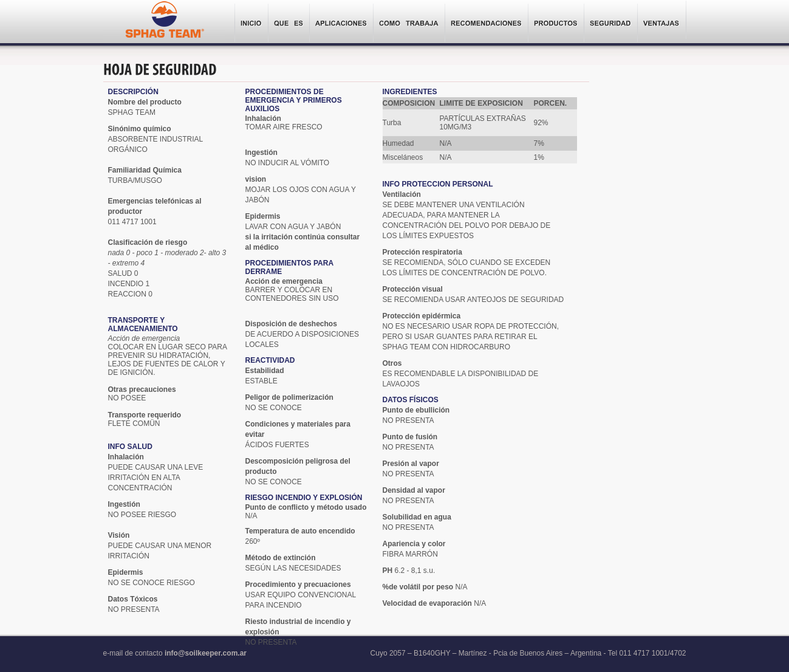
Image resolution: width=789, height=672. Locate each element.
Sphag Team (164, 23)
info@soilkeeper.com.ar (206, 653)
